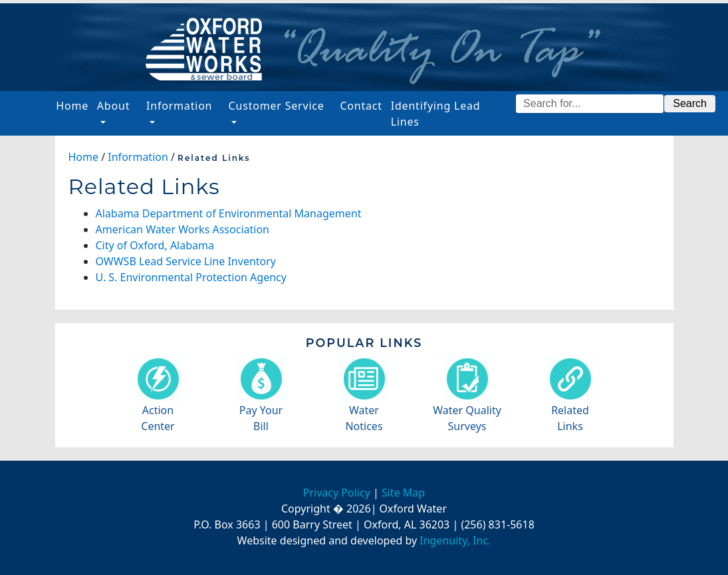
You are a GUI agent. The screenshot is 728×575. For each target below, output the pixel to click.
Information (179, 106)
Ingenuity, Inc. (455, 540)
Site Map (403, 493)
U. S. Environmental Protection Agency (191, 277)
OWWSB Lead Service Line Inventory (186, 261)
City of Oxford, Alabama (155, 245)
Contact (361, 106)
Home (74, 105)
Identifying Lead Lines (436, 114)
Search (690, 103)
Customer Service (277, 106)
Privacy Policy (337, 493)
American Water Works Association (182, 229)
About (113, 106)
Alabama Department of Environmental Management (229, 213)
